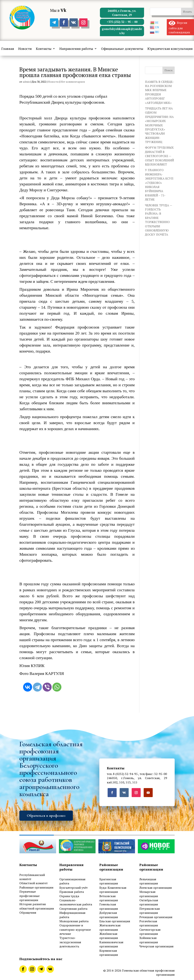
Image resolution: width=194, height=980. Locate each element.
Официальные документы (122, 49)
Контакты (44, 49)
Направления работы (76, 49)
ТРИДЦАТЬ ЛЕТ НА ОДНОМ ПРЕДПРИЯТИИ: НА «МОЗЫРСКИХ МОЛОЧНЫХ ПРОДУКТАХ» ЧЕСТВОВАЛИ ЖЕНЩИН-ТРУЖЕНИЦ (159, 125)
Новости (25, 49)
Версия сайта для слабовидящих (179, 27)
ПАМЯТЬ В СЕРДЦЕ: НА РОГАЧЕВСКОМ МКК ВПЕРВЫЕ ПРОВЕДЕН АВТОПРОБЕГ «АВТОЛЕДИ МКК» (159, 92)
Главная (8, 49)
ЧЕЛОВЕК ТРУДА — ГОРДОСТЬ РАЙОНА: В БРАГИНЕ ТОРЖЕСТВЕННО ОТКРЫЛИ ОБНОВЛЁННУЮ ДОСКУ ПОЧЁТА (159, 220)
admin (26, 82)
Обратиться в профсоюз (46, 816)
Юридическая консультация (170, 49)
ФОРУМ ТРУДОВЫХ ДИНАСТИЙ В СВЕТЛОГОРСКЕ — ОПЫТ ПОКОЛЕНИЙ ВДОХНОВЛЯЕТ (159, 156)
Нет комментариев (73, 82)
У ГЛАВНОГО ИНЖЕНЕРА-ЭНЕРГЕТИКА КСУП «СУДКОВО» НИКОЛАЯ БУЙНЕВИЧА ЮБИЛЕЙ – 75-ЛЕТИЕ (159, 185)
